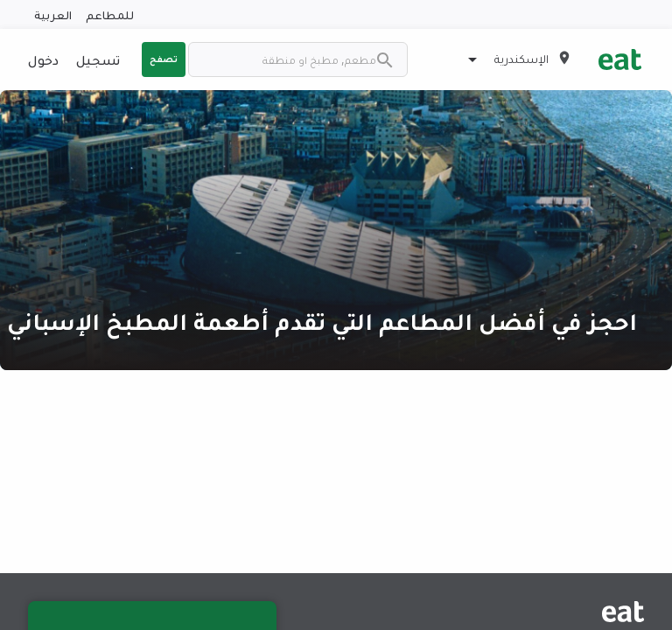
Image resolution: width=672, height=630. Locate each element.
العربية (53, 14)
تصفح (164, 59)
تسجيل (98, 59)
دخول (43, 59)
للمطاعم (110, 14)
